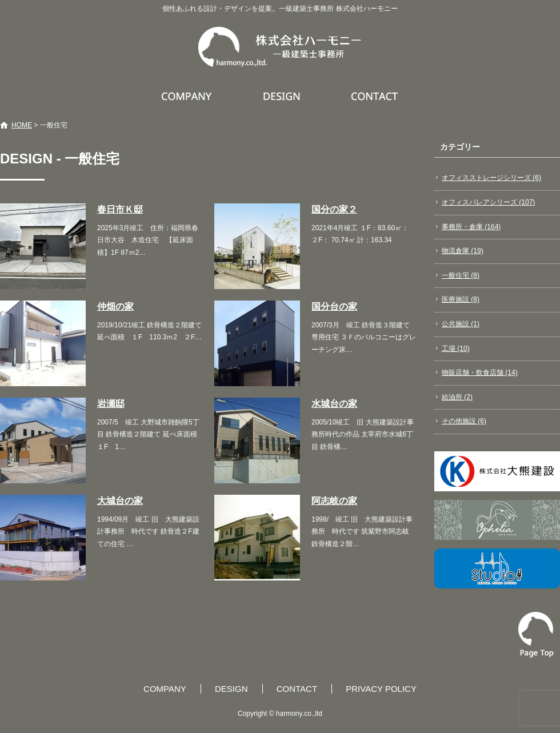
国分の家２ (334, 209)
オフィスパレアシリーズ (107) (488, 202)
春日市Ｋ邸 (120, 209)
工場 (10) (456, 349)
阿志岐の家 (334, 501)
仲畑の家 (115, 307)
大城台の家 (120, 501)
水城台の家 (334, 404)
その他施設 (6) (464, 421)
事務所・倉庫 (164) (471, 227)
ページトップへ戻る (536, 635)
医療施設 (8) (461, 299)
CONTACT (375, 96)
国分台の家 (334, 307)
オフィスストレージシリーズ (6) (491, 178)
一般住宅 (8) (461, 275)
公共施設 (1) (461, 324)
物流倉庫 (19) (463, 251)
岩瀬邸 (111, 404)
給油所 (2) (457, 397)
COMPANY (188, 96)
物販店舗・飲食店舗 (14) (480, 372)
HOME (22, 125)
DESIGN (283, 96)
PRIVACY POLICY (381, 689)
